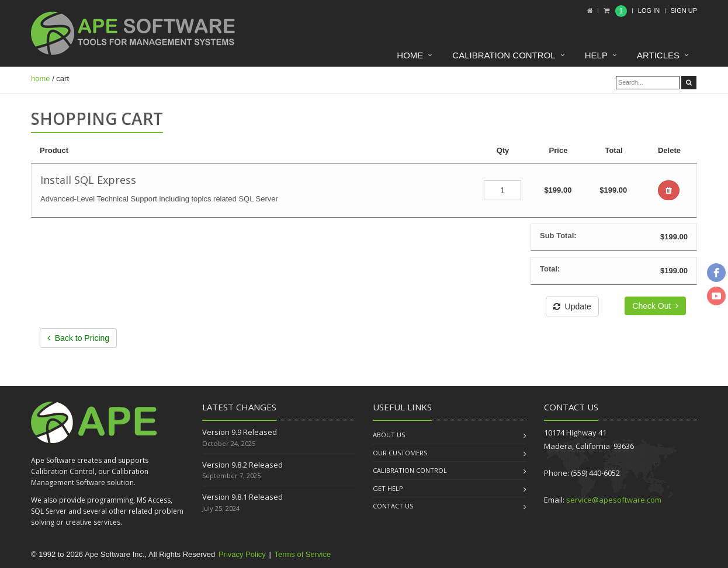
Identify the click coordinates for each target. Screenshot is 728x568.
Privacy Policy (242, 554)
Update (572, 306)
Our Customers (400, 453)
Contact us (393, 506)
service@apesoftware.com (614, 500)
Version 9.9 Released (240, 432)
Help (596, 55)
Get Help (388, 488)
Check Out (655, 306)
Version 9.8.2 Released (242, 465)
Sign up (684, 11)
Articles (658, 55)
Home (410, 55)
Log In (649, 11)
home (41, 79)
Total (549, 269)
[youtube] (716, 296)
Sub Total (557, 236)
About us (389, 435)
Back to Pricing (78, 338)
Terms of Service (302, 554)
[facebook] (716, 273)
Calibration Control (504, 55)
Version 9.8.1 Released (242, 497)
